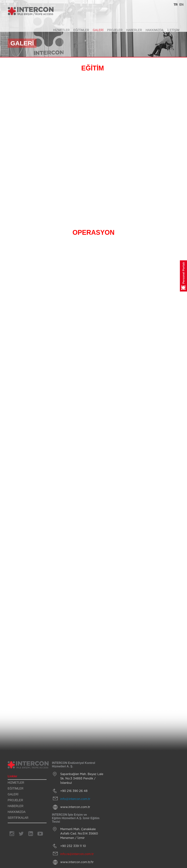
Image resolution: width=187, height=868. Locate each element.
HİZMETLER (61, 30)
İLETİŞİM (173, 30)
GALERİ (98, 30)
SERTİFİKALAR (18, 818)
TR (175, 4)
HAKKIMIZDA (155, 30)
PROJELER (115, 30)
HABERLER (134, 30)
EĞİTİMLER (81, 30)
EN (181, 4)
